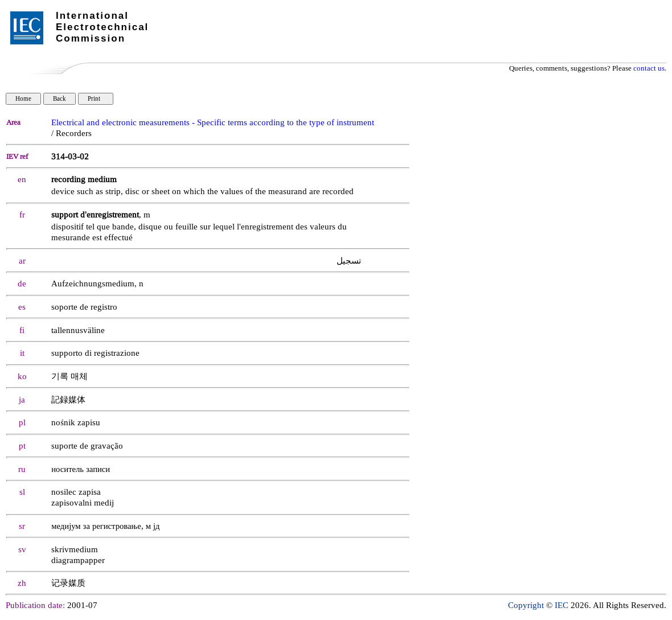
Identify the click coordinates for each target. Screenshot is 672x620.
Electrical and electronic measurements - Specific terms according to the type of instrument (213, 123)
